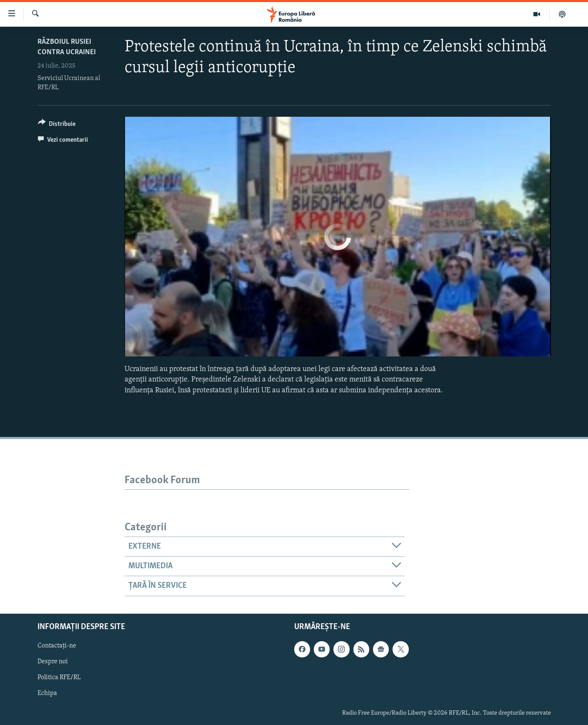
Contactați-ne (57, 646)
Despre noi (53, 662)
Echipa (47, 693)
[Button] (57, 125)
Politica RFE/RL (59, 677)
